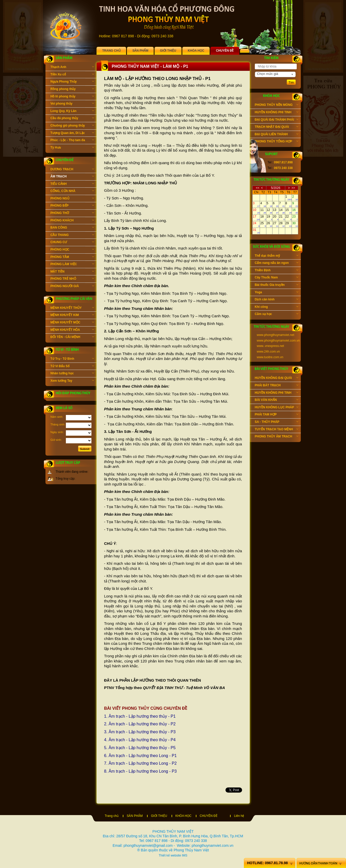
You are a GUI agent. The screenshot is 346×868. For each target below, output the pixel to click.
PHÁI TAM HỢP (277, 415)
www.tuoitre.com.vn (270, 357)
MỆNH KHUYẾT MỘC (72, 323)
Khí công (277, 307)
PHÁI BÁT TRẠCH (277, 386)
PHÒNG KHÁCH (72, 221)
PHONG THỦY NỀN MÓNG (277, 105)
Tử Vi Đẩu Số (72, 367)
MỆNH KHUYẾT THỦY (72, 308)
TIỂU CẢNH (72, 184)
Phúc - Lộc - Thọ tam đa (72, 141)
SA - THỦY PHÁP (277, 422)
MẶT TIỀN (72, 272)
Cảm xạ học (277, 314)
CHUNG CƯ (72, 243)
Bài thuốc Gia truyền (277, 285)
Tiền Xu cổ (72, 75)
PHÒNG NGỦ (72, 199)
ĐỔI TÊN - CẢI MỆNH (72, 337)
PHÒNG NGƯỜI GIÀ (72, 287)
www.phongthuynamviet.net (276, 335)
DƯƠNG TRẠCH (72, 170)
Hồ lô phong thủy (72, 97)
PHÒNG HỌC (72, 250)
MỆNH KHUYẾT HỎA (72, 330)
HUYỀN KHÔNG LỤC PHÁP (277, 408)
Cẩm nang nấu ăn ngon (277, 263)
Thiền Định (277, 271)
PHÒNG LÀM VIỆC (72, 265)
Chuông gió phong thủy (72, 126)
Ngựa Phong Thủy (72, 82)
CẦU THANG (72, 235)
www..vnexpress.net (271, 346)
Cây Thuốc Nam (277, 278)
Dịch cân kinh (277, 300)
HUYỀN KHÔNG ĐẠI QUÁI (277, 378)
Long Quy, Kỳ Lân (72, 111)
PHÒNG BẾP (72, 206)
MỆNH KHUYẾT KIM (72, 315)
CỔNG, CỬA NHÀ (72, 191)
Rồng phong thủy (72, 89)
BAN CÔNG (72, 228)
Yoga (277, 293)
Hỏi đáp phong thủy (73, 393)
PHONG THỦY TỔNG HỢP (277, 142)
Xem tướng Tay (72, 381)
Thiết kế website (170, 855)
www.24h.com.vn (269, 352)
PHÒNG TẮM (72, 257)
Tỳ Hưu (72, 148)
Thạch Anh (72, 67)
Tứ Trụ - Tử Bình (72, 359)
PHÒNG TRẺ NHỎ (72, 279)
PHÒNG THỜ (72, 213)
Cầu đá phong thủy (72, 119)
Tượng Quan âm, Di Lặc (72, 133)
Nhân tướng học (72, 374)
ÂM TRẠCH (72, 177)
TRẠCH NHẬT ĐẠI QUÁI (277, 127)
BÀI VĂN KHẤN (277, 400)
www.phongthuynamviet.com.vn (278, 341)
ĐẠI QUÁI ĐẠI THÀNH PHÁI (277, 120)
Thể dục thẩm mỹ (277, 256)
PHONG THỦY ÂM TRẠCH (277, 437)
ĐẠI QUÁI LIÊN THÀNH (277, 135)
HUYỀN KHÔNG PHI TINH (277, 113)
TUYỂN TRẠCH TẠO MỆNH (277, 430)
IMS (184, 855)
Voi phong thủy (72, 104)
